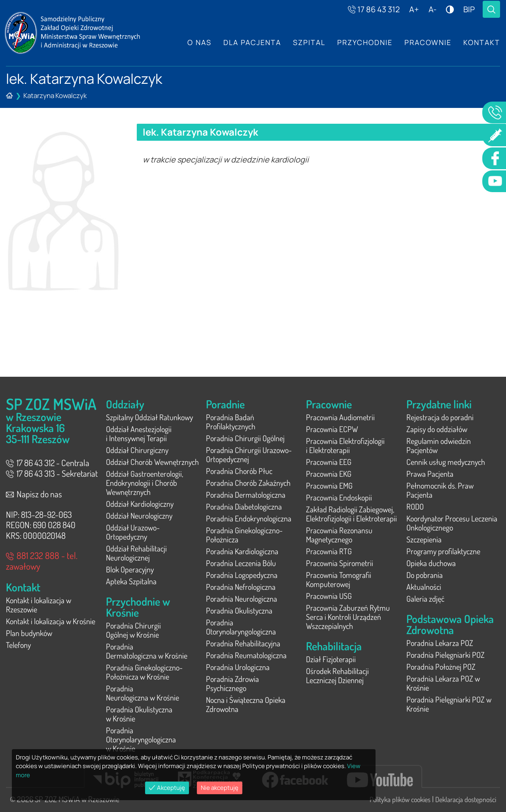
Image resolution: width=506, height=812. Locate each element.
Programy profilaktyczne (443, 551)
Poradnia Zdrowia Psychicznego (232, 683)
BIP (469, 9)
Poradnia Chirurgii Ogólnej (245, 438)
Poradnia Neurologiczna (242, 599)
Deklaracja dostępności (466, 799)
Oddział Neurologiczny (139, 516)
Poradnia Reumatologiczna (246, 655)
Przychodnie (365, 42)
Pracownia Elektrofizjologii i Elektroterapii (345, 445)
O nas (199, 42)
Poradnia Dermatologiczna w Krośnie (147, 651)
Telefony (18, 645)
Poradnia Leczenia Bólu (241, 563)
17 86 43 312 (374, 9)
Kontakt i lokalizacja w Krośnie (51, 621)
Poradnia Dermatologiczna (246, 495)
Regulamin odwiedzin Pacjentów (439, 445)
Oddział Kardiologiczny (140, 504)
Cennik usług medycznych (446, 462)
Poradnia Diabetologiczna (244, 506)
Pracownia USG (329, 596)
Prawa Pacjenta (430, 474)
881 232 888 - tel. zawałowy (42, 561)
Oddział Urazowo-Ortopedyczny (133, 532)
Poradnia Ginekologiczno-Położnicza (244, 535)
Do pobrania (425, 575)
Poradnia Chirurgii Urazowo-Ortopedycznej (249, 454)
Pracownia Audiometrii (340, 417)
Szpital (309, 42)
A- (432, 9)
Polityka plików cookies (400, 799)
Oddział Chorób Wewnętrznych (152, 462)
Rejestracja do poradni (440, 417)
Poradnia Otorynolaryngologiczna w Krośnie (141, 739)
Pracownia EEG (329, 462)
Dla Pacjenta (252, 42)
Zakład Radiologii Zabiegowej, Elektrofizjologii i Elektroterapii (351, 514)
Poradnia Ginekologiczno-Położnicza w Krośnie (144, 672)
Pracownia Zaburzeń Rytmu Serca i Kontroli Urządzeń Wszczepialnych (348, 617)
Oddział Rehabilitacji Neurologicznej (136, 553)
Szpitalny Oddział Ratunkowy (149, 417)
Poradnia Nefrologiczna (241, 587)
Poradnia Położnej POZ (441, 667)
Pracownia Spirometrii (340, 563)
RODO (415, 506)
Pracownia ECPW (332, 429)
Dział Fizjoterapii (331, 659)
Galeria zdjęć (425, 599)
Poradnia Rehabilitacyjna (243, 643)
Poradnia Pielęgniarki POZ (446, 655)
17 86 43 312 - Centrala (48, 463)
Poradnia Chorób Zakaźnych (248, 483)
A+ (414, 9)
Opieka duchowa (431, 563)
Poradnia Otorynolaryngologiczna (241, 627)
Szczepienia (424, 539)
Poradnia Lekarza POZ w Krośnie (443, 683)
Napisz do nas (34, 494)
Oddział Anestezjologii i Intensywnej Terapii (139, 433)
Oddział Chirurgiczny (137, 450)
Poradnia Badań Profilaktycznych (231, 422)
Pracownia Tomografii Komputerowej (339, 579)
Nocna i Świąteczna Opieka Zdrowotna (246, 704)
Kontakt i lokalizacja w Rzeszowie (39, 605)
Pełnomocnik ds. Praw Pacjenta (440, 490)
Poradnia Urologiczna (238, 667)
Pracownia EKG (329, 474)
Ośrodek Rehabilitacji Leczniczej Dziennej (337, 675)
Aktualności (424, 587)
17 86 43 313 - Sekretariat (52, 473)
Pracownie (428, 42)
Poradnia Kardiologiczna (242, 551)
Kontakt (482, 42)
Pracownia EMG (329, 485)
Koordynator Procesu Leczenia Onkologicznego (452, 523)
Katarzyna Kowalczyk (55, 95)
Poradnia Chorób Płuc (239, 471)
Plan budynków (29, 633)
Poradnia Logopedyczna (242, 575)
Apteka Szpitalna (131, 581)
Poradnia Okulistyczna (239, 610)
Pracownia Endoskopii (339, 497)
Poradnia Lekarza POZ (440, 643)
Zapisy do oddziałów (437, 429)
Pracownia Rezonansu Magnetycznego (339, 535)
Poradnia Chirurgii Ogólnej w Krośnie (133, 630)
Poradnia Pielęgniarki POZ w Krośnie (449, 704)
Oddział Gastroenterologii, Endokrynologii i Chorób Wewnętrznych (144, 483)
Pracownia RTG (329, 551)
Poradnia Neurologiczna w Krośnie (143, 693)
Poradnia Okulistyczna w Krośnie (139, 714)
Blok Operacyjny (130, 569)
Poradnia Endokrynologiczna (249, 518)
